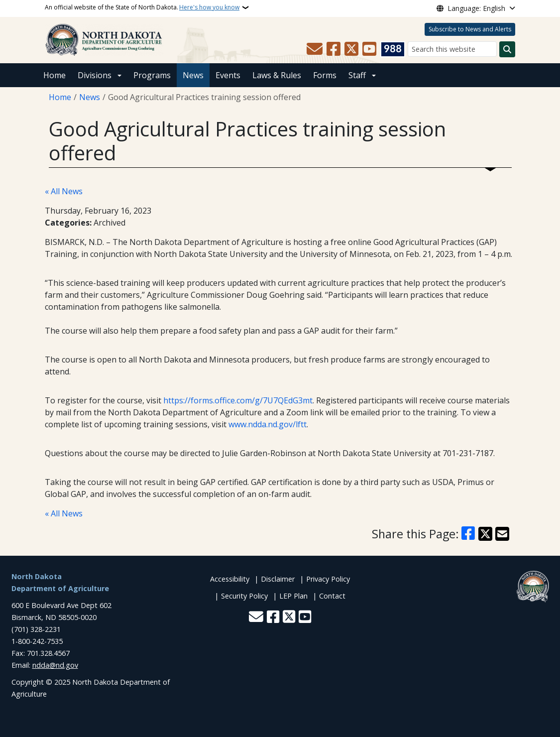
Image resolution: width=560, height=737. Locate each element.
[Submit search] (507, 49)
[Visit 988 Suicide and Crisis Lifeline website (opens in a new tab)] (393, 49)
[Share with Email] (502, 534)
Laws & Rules (277, 75)
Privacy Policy (328, 579)
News (193, 75)
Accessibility (230, 579)
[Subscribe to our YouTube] (369, 49)
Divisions (95, 75)
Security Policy (244, 596)
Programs (152, 75)
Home (55, 75)
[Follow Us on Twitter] (351, 49)
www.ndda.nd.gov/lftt (268, 424)
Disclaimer (278, 579)
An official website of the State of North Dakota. (142, 7)
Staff (357, 75)
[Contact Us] (315, 49)
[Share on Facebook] (468, 534)
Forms (325, 75)
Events (228, 75)
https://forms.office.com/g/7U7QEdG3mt (238, 400)
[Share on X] (485, 534)
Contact (332, 596)
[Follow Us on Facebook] (334, 49)
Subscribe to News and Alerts (470, 29)
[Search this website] (452, 49)
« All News (64, 191)
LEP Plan (293, 596)
